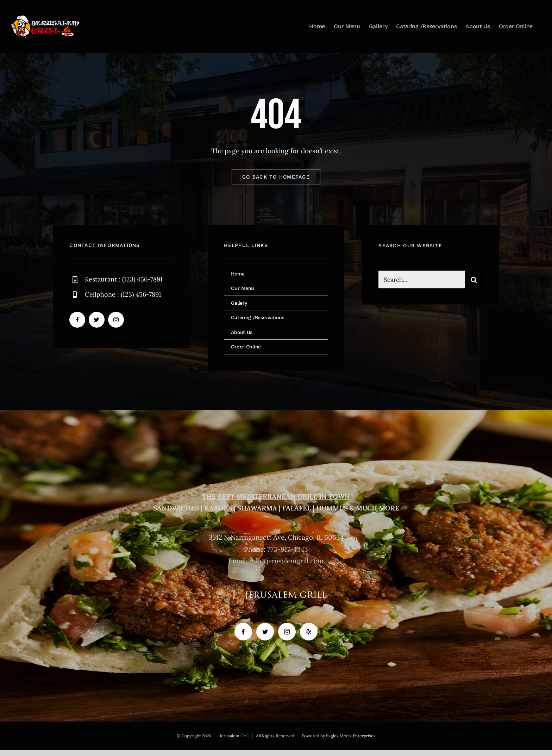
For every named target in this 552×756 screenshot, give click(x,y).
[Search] (474, 281)
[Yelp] (309, 632)
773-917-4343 (288, 549)
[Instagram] (287, 632)
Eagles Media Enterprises (351, 736)
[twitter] (97, 320)
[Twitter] (265, 632)
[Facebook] (243, 632)
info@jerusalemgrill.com (286, 561)
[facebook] (77, 320)
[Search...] (422, 281)
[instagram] (116, 320)
